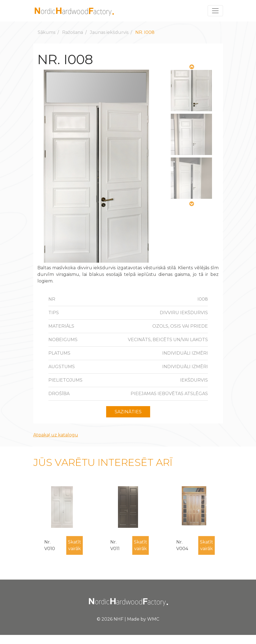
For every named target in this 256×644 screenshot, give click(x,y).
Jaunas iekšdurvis (109, 32)
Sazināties (128, 412)
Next (191, 204)
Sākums (46, 32)
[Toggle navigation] (215, 11)
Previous (191, 67)
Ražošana (73, 32)
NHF (119, 619)
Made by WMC (143, 619)
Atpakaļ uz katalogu (56, 435)
